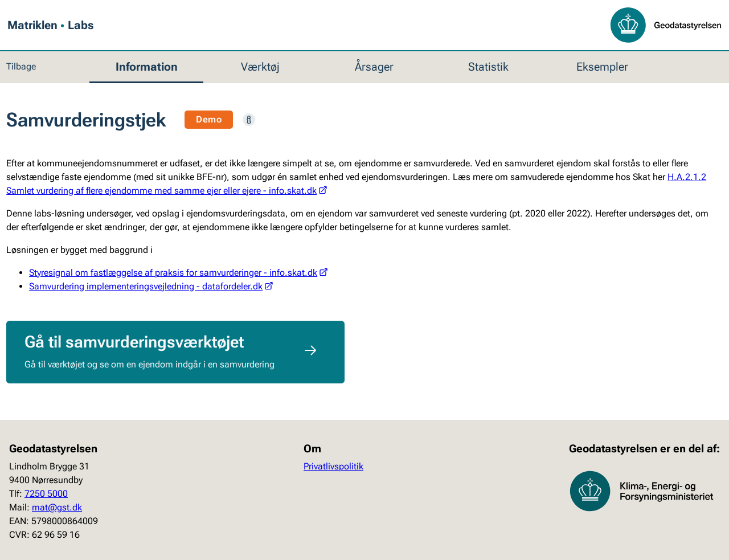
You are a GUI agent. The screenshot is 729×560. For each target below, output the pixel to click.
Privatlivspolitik (333, 466)
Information (147, 67)
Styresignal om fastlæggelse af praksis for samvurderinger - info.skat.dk (178, 273)
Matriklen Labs (51, 26)
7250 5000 (46, 494)
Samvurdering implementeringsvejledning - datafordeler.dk (151, 286)
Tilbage (21, 66)
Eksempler (602, 67)
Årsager (374, 67)
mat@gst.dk (57, 507)
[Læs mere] (249, 120)
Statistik (488, 67)
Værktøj (260, 67)
